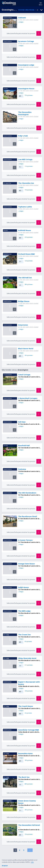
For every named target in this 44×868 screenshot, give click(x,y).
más (32, 862)
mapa (21, 22)
